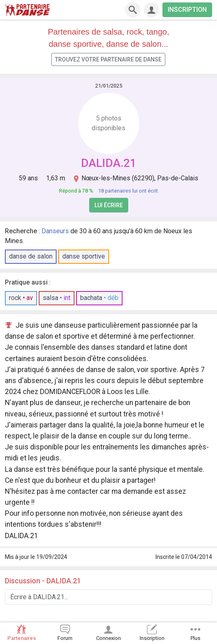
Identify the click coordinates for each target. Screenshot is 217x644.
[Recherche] (133, 10)
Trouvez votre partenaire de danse (108, 59)
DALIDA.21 (109, 163)
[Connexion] (151, 10)
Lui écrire (109, 205)
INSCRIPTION (187, 10)
